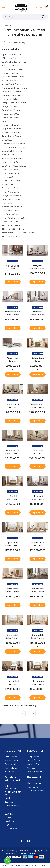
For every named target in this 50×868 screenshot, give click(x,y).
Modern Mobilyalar (10, 73)
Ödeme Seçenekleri (10, 787)
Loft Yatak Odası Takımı (13, 498)
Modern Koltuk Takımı (12, 125)
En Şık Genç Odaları (11, 188)
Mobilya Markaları (10, 99)
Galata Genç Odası (38, 360)
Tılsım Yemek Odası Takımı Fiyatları (18, 233)
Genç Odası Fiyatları (11, 107)
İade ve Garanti (12, 806)
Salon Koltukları (12, 764)
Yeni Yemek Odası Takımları (15, 166)
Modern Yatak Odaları (12, 207)
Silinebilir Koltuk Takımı (12, 95)
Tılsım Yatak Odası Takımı (13, 229)
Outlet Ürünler (34, 761)
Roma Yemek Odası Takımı (37, 590)
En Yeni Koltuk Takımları (13, 159)
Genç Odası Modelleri (12, 110)
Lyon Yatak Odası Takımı (13, 544)
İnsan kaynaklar (34, 787)
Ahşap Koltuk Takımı (11, 92)
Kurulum (9, 798)
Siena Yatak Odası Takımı (13, 637)
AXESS (8, 818)
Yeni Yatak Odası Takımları (14, 62)
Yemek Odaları (12, 761)
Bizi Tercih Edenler (36, 791)
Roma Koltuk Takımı (11, 136)
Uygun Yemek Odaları (12, 162)
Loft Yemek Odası (10, 214)
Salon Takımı (8, 121)
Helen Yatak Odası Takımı (37, 406)
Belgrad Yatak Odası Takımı (13, 313)
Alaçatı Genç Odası (11, 222)
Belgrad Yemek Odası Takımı (37, 313)
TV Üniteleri (10, 772)
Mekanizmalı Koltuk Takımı (14, 88)
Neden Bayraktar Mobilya (13, 793)
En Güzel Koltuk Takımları (14, 147)
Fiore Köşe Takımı (12, 360)
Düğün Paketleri (35, 772)
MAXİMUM (10, 821)
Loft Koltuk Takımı (10, 211)
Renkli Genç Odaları (11, 192)
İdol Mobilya (7, 203)
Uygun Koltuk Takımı (12, 129)
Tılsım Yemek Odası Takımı (14, 237)
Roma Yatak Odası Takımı (13, 590)
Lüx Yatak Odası (9, 177)
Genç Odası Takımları (12, 196)
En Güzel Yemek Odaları (13, 77)
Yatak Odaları (11, 757)
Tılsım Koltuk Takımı (11, 225)
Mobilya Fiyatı (8, 155)
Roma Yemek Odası (11, 199)
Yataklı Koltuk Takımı (11, 84)
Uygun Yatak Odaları (11, 55)
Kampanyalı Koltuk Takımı (14, 103)
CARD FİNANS (12, 829)
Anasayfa (7, 25)
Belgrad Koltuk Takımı (38, 267)
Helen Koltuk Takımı (11, 181)
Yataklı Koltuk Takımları (12, 151)
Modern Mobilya (9, 81)
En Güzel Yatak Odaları (12, 69)
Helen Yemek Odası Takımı (13, 452)
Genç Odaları (33, 757)
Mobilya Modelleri (10, 66)
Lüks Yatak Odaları (10, 118)
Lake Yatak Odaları (10, 170)
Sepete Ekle (12, 282)
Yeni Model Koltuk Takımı (14, 144)
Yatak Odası (7, 185)
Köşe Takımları (12, 768)
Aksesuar (31, 768)
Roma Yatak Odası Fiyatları (14, 218)
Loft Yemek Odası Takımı (37, 498)
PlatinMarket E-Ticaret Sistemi (17, 866)
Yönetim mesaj (34, 783)
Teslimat (9, 802)
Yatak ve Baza (34, 764)
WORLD (9, 814)
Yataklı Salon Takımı (11, 133)
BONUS (9, 825)
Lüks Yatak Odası (10, 58)
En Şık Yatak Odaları (11, 173)
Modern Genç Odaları (12, 114)
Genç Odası (7, 140)
